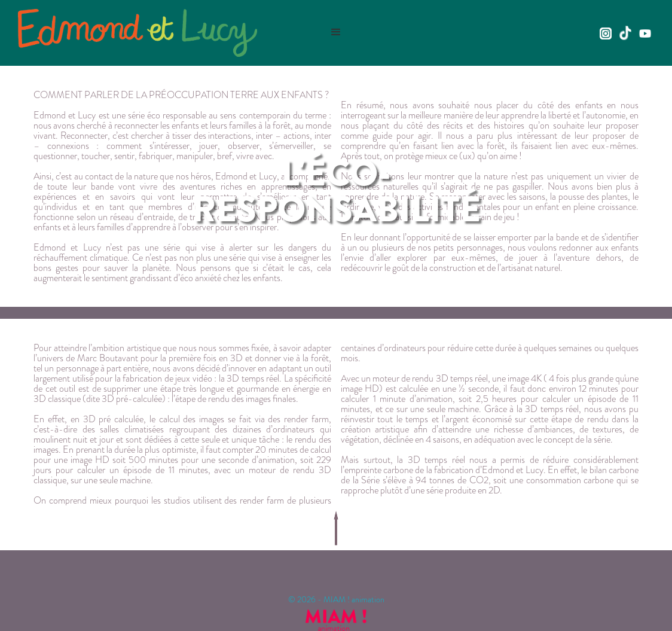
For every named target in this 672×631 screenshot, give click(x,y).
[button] (336, 32)
